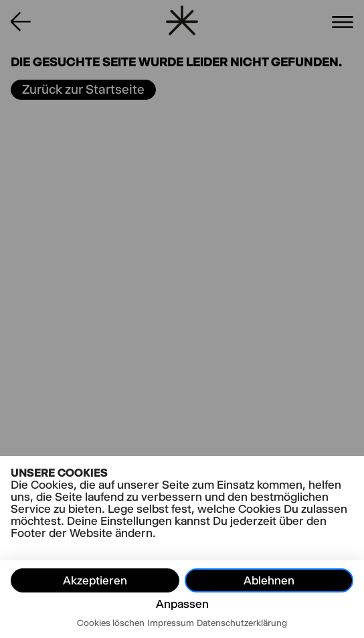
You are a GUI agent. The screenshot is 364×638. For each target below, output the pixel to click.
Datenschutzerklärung (242, 623)
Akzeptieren (95, 580)
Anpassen (182, 604)
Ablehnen (269, 580)
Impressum (171, 623)
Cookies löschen (111, 623)
